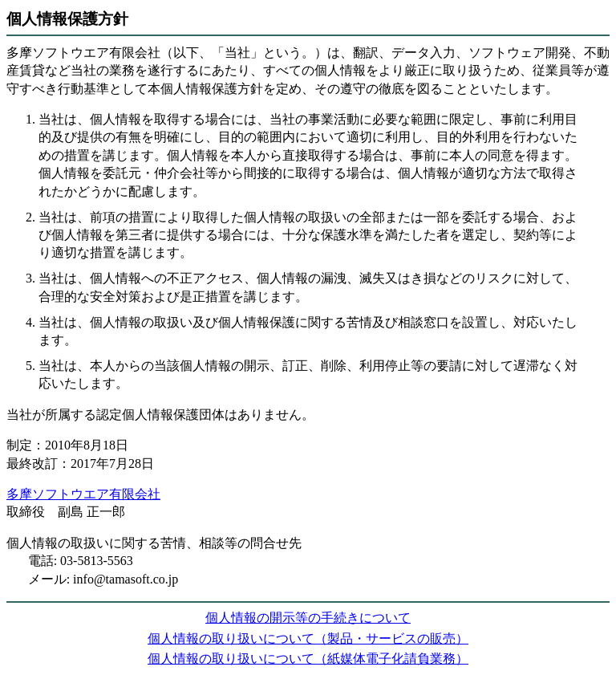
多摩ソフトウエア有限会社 (83, 494)
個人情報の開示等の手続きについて (308, 618)
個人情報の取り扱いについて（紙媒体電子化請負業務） (308, 659)
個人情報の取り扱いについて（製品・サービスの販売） (308, 638)
